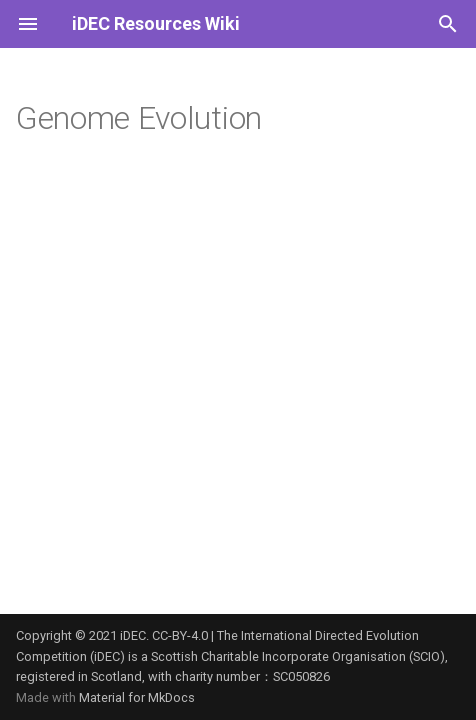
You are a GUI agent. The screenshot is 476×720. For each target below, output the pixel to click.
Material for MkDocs (137, 697)
